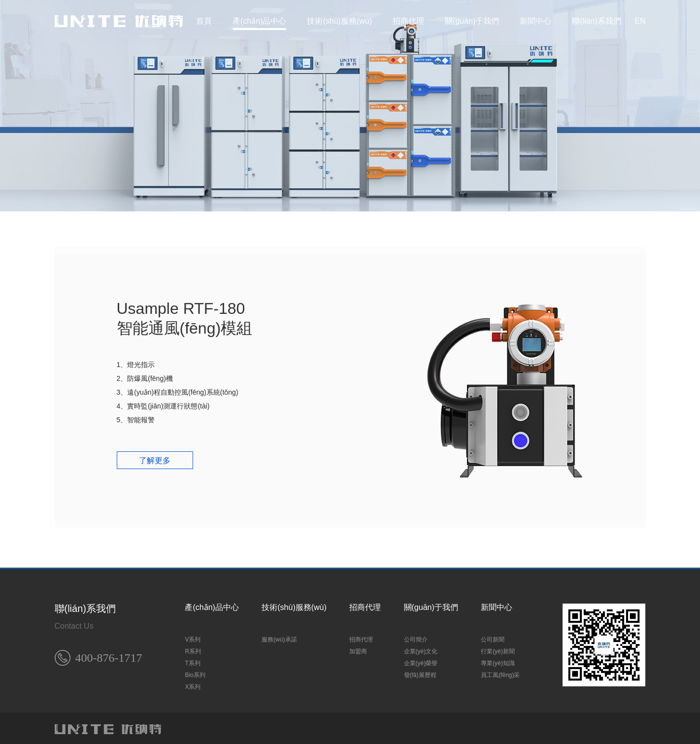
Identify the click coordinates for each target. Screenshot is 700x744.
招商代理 (408, 21)
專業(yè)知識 (498, 660)
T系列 (192, 660)
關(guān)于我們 (472, 21)
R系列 (193, 648)
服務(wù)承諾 (279, 637)
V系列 (193, 637)
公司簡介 (416, 637)
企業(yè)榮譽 (421, 660)
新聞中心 (535, 21)
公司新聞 (493, 637)
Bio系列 (195, 672)
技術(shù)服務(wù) (339, 21)
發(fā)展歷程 (420, 672)
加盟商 (358, 648)
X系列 (193, 684)
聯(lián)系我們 (597, 21)
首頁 (204, 21)
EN (640, 21)
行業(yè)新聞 (498, 648)
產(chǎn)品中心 (259, 21)
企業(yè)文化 (421, 648)
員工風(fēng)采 (500, 672)
